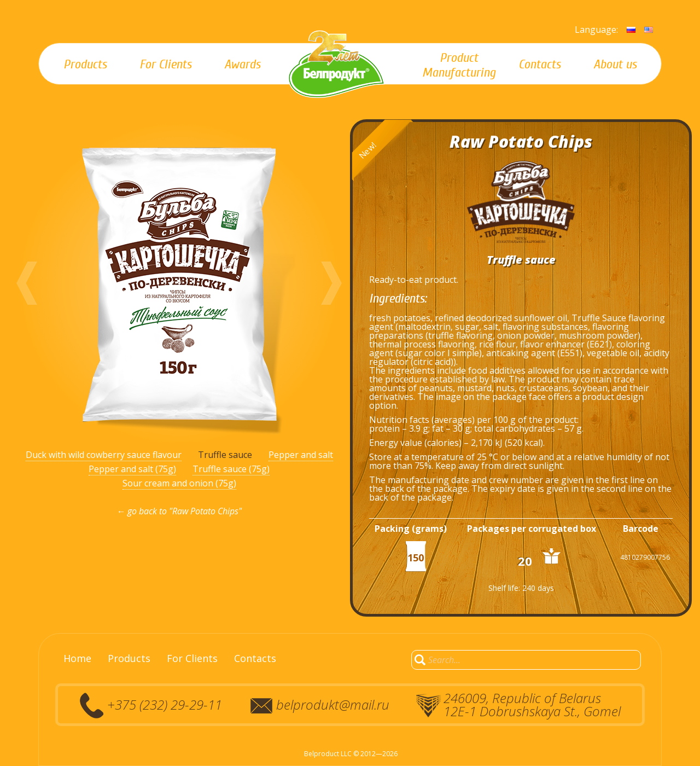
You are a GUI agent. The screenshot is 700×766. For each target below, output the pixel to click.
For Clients (192, 658)
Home (77, 658)
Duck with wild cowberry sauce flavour (104, 455)
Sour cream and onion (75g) (179, 483)
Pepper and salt (301, 455)
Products (129, 658)
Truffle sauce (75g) (231, 469)
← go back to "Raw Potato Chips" (179, 511)
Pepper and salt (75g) (132, 469)
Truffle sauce (225, 455)
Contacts (255, 658)
